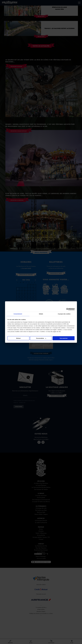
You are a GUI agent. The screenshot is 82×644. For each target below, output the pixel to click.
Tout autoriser (64, 338)
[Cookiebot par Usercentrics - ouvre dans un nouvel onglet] (68, 309)
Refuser (18, 338)
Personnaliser (41, 338)
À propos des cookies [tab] (64, 314)
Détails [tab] (41, 314)
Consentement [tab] (18, 314)
